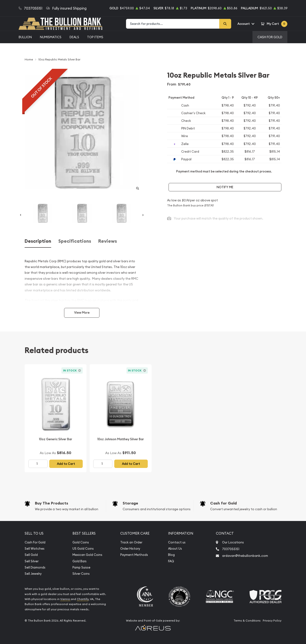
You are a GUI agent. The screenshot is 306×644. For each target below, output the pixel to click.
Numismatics (51, 37)
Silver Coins (81, 574)
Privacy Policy (272, 621)
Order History (130, 549)
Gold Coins (81, 542)
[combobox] (173, 24)
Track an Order (131, 542)
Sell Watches (35, 549)
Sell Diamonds (35, 567)
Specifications (75, 241)
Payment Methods (134, 555)
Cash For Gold (270, 37)
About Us (175, 549)
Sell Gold (31, 555)
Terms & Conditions (247, 621)
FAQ (171, 561)
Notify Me (225, 187)
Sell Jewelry (33, 574)
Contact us (177, 542)
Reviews (108, 241)
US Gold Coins (83, 549)
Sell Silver (32, 561)
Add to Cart (66, 464)
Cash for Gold (223, 503)
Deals (74, 37)
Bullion (25, 37)
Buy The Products (52, 503)
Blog (171, 555)
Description (38, 241)
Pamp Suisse (81, 567)
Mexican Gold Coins (87, 555)
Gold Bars (79, 561)
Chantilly (83, 599)
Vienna (65, 599)
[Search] (225, 24)
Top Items (95, 37)
